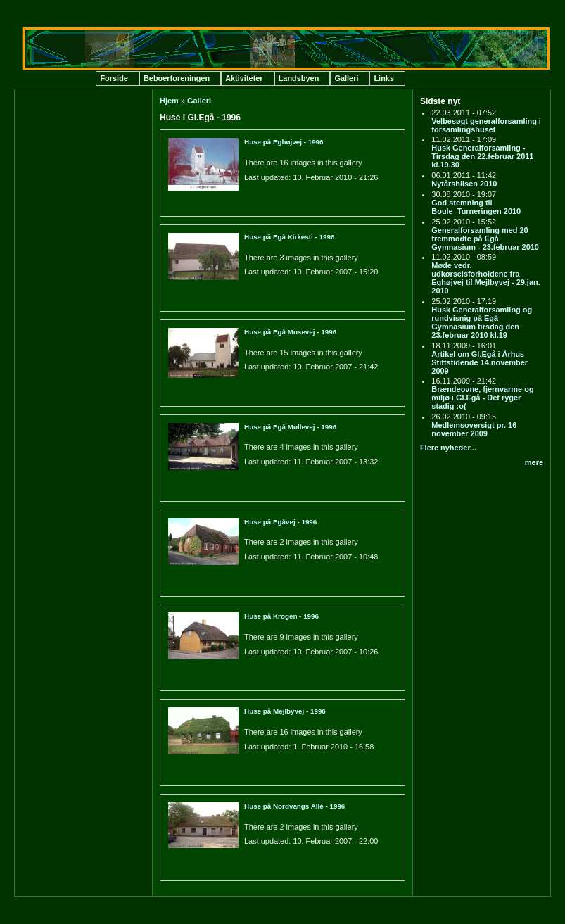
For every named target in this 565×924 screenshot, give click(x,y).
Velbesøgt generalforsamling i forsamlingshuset (486, 125)
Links (384, 78)
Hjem (169, 101)
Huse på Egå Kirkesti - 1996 (289, 237)
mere (534, 462)
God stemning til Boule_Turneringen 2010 (476, 207)
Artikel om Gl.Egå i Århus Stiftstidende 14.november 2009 (480, 362)
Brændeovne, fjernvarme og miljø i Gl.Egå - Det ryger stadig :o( (482, 398)
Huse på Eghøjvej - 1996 (284, 142)
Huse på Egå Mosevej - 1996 (290, 332)
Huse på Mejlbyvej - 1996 (285, 711)
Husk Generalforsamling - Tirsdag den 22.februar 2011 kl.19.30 (482, 156)
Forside (114, 78)
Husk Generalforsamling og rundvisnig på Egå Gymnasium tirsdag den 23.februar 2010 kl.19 (482, 322)
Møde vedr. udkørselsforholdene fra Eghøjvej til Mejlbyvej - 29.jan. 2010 (485, 278)
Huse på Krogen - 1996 (281, 616)
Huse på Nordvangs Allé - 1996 (294, 806)
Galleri (346, 78)
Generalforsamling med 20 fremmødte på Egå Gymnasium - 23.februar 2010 (485, 239)
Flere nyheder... (448, 448)
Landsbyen (299, 78)
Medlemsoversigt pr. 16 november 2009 (474, 429)
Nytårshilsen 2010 (464, 184)
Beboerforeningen (177, 78)
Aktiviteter (244, 78)
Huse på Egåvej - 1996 (280, 522)
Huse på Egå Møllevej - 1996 (290, 427)
